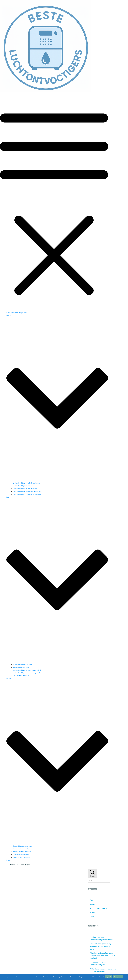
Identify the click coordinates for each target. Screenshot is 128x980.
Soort (92, 917)
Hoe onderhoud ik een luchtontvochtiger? (98, 963)
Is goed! (108, 977)
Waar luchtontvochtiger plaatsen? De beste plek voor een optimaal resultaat (103, 955)
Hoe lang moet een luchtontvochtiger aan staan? (101, 938)
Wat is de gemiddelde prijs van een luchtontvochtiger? (103, 970)
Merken (93, 904)
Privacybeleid (118, 977)
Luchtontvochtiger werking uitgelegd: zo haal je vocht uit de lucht (102, 946)
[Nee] (125, 977)
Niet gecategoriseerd (98, 908)
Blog (91, 900)
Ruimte (93, 912)
